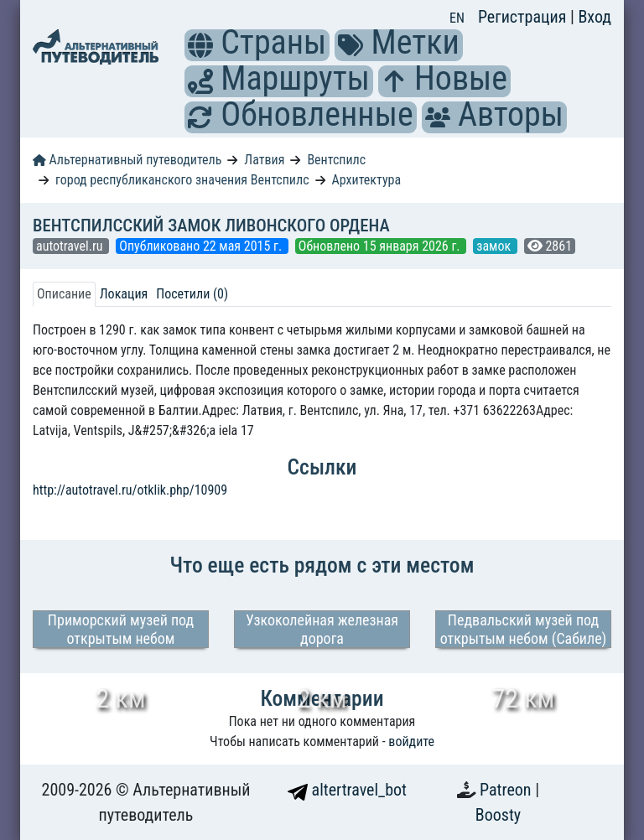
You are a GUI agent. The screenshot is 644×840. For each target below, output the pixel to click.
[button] (200, 45)
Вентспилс (336, 160)
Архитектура (366, 180)
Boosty (498, 815)
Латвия (264, 160)
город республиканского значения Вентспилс (182, 180)
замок (495, 246)
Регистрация (524, 17)
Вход (595, 17)
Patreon (507, 790)
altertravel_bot (347, 790)
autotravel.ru (71, 246)
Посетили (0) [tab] (192, 294)
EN (457, 18)
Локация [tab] (124, 294)
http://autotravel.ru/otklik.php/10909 (130, 490)
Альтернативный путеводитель (127, 160)
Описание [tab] (64, 294)
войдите (411, 741)
